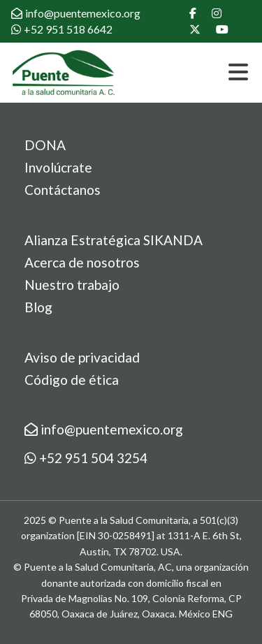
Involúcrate (58, 167)
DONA (45, 145)
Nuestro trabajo (72, 285)
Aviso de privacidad (82, 357)
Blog (38, 307)
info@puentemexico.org (76, 13)
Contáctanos (63, 190)
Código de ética (72, 380)
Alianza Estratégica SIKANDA (114, 240)
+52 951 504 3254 (86, 458)
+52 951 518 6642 (62, 29)
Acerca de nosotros (82, 262)
